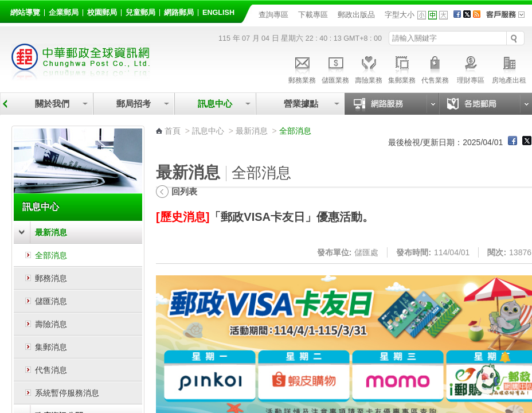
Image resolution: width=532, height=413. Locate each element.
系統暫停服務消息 (67, 393)
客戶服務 (509, 18)
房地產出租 (509, 68)
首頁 (173, 131)
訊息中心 (215, 104)
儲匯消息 (51, 301)
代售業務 (435, 68)
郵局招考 (134, 104)
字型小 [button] (422, 15)
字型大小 (400, 15)
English (218, 13)
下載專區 (313, 15)
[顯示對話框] (505, 357)
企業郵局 (64, 13)
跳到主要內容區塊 (6, 6)
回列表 (184, 191)
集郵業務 (402, 68)
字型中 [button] (433, 15)
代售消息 (51, 370)
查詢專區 (273, 15)
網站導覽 (25, 13)
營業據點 (300, 104)
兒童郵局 (140, 13)
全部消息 (51, 255)
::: (12, 11)
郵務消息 (51, 278)
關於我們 (52, 104)
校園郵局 (102, 13)
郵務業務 (302, 68)
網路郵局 (179, 13)
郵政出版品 (356, 15)
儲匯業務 (335, 68)
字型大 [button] (443, 15)
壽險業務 (369, 68)
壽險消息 (51, 324)
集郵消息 (51, 347)
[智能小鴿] (486, 379)
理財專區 (470, 68)
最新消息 (51, 232)
